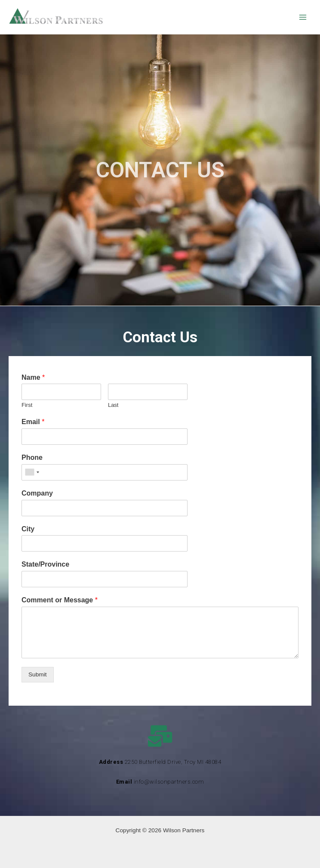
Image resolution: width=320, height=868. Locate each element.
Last (113, 405)
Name (33, 377)
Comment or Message (60, 600)
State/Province (45, 564)
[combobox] (32, 472)
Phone (32, 457)
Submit (38, 674)
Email (33, 422)
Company (37, 493)
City (28, 529)
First (27, 405)
